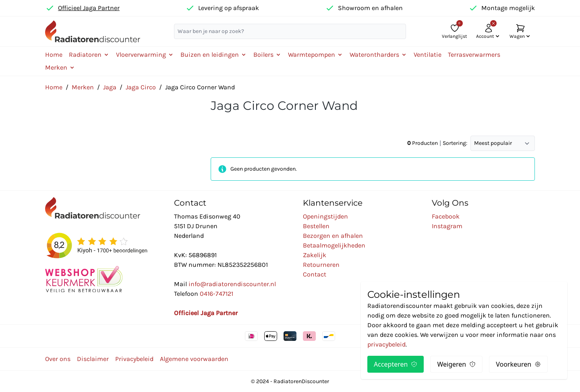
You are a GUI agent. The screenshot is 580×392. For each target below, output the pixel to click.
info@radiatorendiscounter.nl (232, 284)
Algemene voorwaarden (194, 359)
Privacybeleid (134, 359)
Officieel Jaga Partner (89, 8)
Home (54, 55)
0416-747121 (216, 294)
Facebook (446, 216)
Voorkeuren (518, 364)
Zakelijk (315, 255)
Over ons (58, 359)
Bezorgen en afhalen (333, 236)
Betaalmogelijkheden (334, 245)
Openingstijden (325, 216)
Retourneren (321, 265)
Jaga (110, 87)
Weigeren (456, 364)
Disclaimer (93, 359)
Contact (315, 274)
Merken (83, 87)
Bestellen (316, 226)
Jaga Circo (141, 87)
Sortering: (455, 143)
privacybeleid (386, 344)
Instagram (447, 226)
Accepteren (396, 364)
